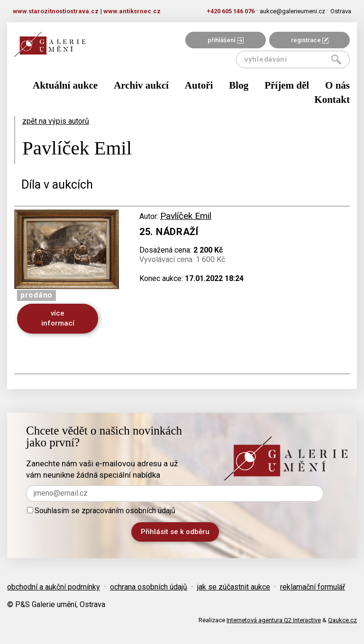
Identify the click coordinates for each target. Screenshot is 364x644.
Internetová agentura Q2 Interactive (274, 620)
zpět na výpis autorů (56, 121)
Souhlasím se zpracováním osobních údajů (101, 511)
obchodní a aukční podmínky (54, 587)
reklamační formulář (313, 587)
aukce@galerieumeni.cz (292, 11)
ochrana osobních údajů (149, 587)
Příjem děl (287, 85)
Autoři (199, 85)
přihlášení (226, 40)
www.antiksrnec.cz (132, 11)
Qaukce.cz (342, 620)
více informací (58, 318)
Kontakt (332, 100)
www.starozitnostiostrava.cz (56, 11)
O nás (337, 85)
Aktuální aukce (65, 85)
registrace (310, 40)
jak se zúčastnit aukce (234, 587)
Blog (239, 85)
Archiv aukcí (141, 85)
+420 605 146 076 (231, 11)
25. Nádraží (169, 232)
